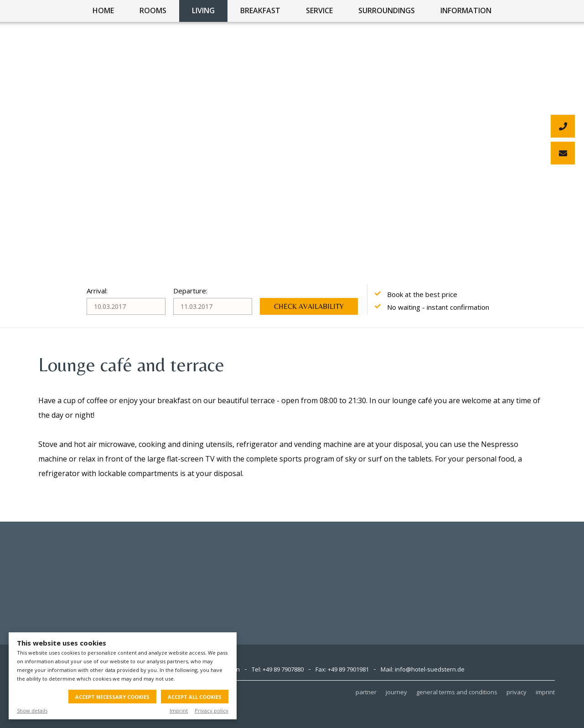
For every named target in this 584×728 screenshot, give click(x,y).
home (103, 10)
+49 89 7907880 (283, 669)
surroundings (387, 10)
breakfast (260, 10)
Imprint (179, 710)
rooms (153, 10)
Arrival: (97, 291)
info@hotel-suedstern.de (430, 669)
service (319, 10)
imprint (545, 692)
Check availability (309, 306)
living (203, 10)
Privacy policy (212, 710)
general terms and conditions (457, 692)
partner (366, 692)
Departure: (190, 291)
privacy (517, 692)
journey (396, 692)
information (466, 10)
